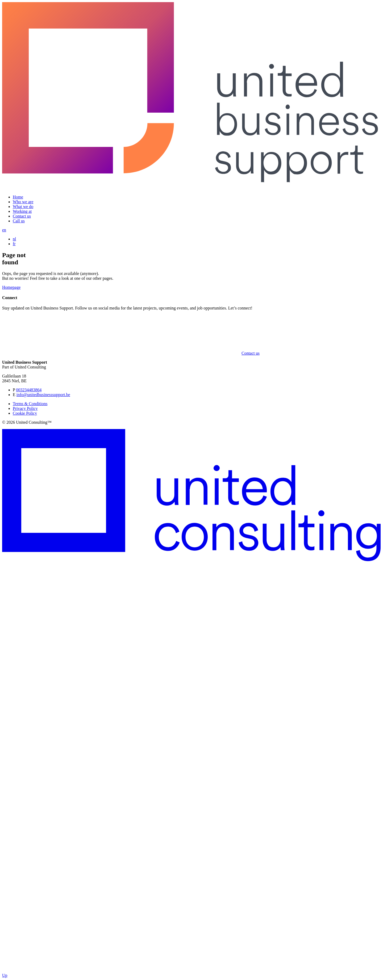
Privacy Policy (25, 408)
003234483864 (29, 390)
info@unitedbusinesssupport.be (43, 395)
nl (14, 239)
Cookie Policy (25, 413)
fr (14, 244)
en (4, 230)
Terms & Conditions (30, 404)
